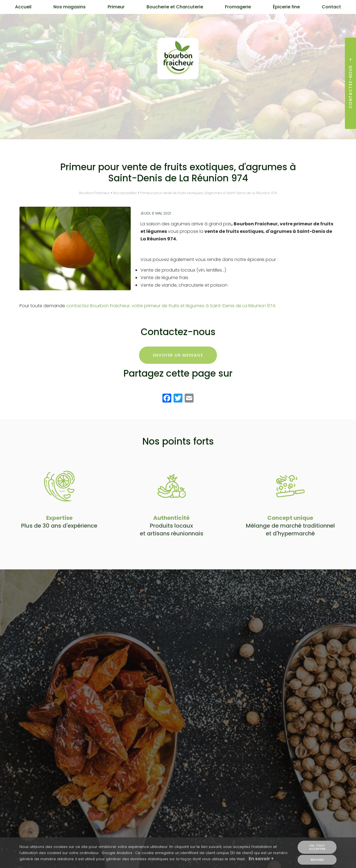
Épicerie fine (286, 7)
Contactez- (178, 107)
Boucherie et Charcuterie (175, 7)
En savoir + (261, 859)
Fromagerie (238, 7)
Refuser (317, 860)
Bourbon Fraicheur (94, 193)
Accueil (23, 7)
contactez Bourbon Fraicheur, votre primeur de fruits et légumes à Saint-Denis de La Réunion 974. (171, 306)
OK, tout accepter (317, 847)
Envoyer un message (178, 355)
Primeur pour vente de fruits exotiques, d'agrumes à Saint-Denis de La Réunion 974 (209, 193)
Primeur (116, 7)
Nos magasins (70, 7)
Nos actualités (125, 193)
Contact (331, 7)
